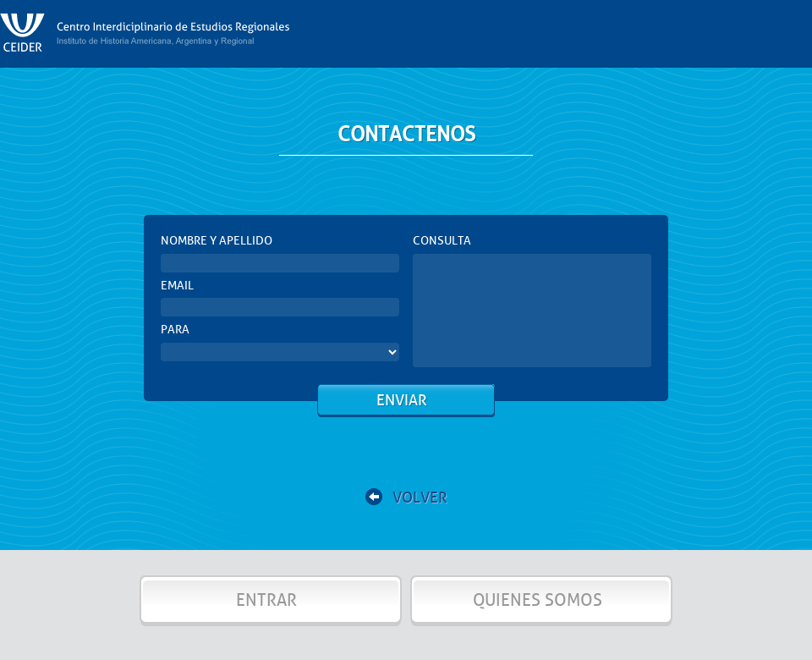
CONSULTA (442, 241)
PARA (175, 330)
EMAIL (177, 286)
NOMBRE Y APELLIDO (217, 241)
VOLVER (406, 498)
